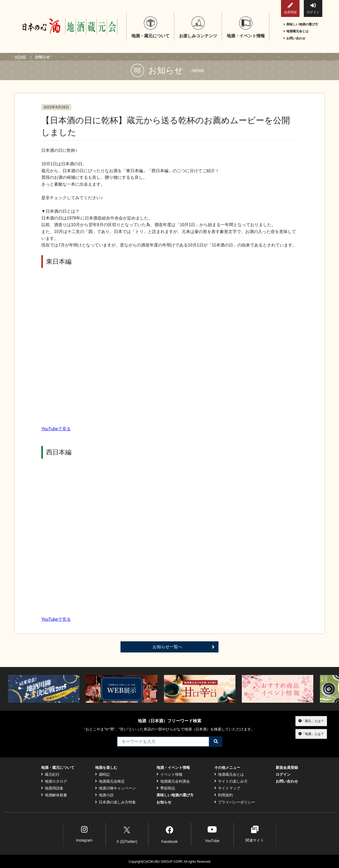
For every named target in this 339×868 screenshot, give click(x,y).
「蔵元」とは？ (311, 721)
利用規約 (224, 795)
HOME (20, 57)
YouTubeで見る (56, 429)
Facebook (169, 834)
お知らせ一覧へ (184, 647)
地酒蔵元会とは (296, 31)
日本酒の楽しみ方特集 (115, 802)
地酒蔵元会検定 (110, 781)
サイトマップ (227, 788)
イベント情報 (169, 774)
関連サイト (255, 834)
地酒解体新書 (54, 795)
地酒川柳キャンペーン (115, 788)
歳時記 (102, 774)
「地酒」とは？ (311, 734)
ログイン (313, 8)
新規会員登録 (287, 768)
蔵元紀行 (50, 774)
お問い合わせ (294, 38)
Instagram (84, 834)
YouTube (212, 834)
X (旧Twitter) (127, 834)
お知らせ (164, 802)
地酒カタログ (54, 781)
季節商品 (166, 788)
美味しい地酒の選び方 (301, 24)
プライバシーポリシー (235, 802)
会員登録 (290, 8)
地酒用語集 (52, 788)
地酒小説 (104, 795)
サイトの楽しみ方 (231, 781)
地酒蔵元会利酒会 (173, 781)
